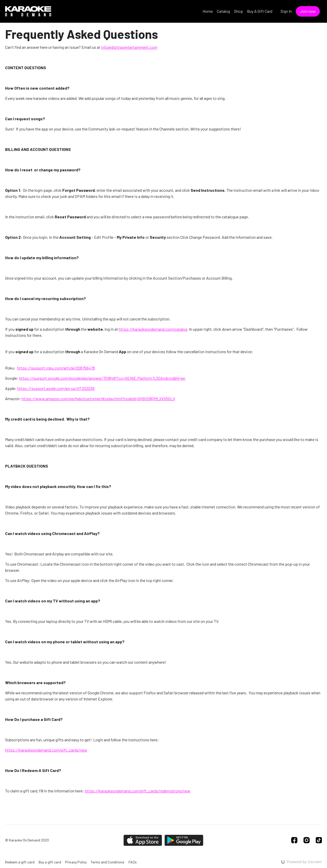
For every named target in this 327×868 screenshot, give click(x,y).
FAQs (133, 862)
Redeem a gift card (20, 862)
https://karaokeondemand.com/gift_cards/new (46, 750)
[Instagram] (307, 840)
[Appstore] (143, 840)
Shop (238, 11)
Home (208, 11)
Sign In (286, 11)
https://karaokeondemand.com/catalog (153, 329)
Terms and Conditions (108, 862)
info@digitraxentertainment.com (129, 47)
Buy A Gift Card (260, 11)
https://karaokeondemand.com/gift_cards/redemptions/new (138, 791)
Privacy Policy (76, 862)
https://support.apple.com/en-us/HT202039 (56, 388)
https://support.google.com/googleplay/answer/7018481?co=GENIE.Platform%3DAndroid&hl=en (102, 378)
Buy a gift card (50, 862)
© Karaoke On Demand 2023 (27, 840)
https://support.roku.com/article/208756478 (56, 368)
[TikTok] (319, 840)
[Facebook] (294, 840)
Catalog (223, 11)
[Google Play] (184, 840)
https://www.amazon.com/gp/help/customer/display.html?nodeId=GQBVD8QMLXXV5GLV (98, 399)
